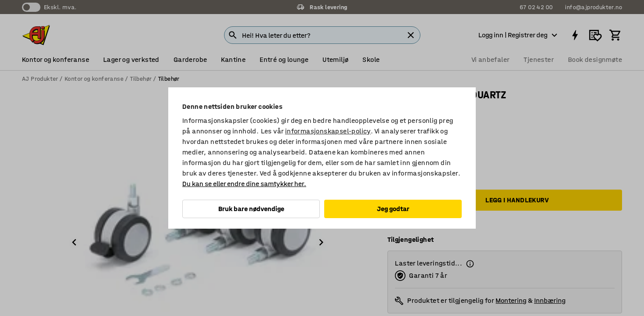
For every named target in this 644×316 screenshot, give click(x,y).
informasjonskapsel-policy (328, 131)
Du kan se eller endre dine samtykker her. (244, 184)
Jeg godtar (393, 209)
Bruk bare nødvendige (251, 209)
